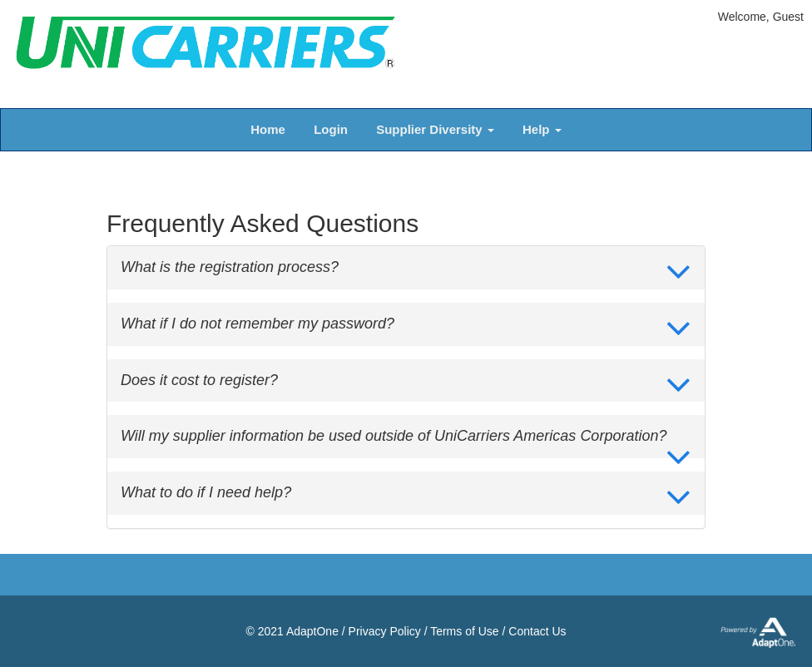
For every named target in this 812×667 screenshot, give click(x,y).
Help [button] (542, 129)
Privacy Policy (385, 631)
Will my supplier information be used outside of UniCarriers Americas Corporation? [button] (394, 436)
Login (331, 129)
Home (268, 129)
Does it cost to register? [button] (199, 380)
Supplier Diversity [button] (435, 129)
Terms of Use (464, 631)
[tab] (406, 268)
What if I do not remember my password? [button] (257, 324)
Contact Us (537, 631)
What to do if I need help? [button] (206, 493)
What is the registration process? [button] (230, 267)
